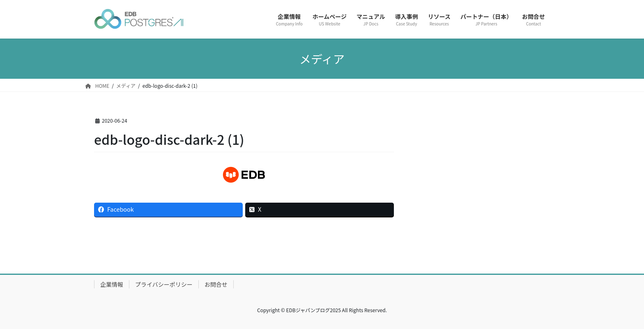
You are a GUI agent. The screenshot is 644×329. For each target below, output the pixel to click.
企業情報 (112, 284)
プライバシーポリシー (164, 284)
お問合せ (216, 284)
